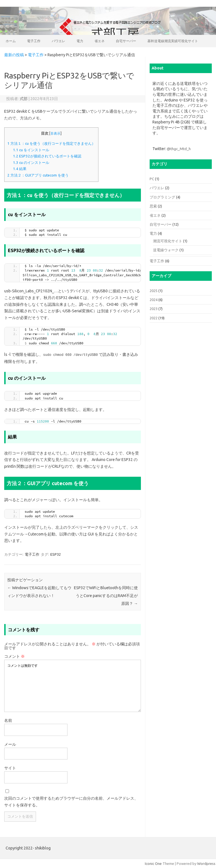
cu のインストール (31, 163)
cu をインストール (31, 150)
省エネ (100, 41)
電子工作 (34, 41)
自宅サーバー (126, 41)
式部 (24, 99)
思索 (153, 206)
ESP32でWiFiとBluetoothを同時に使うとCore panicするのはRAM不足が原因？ (106, 595)
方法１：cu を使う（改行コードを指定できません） (51, 143)
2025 (154, 291)
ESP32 (56, 554)
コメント (14, 656)
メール (10, 744)
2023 (154, 309)
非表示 (55, 133)
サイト (10, 768)
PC (152, 179)
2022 (154, 318)
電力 (80, 41)
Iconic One (153, 863)
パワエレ (58, 41)
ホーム (11, 41)
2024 (154, 300)
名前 (8, 720)
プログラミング (162, 197)
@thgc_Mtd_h (179, 149)
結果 (20, 169)
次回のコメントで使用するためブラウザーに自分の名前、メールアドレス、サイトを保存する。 (71, 801)
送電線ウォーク (166, 250)
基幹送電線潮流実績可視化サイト (173, 41)
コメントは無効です (72, 686)
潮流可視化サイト (168, 241)
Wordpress (206, 863)
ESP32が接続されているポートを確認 (47, 156)
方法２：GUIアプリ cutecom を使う (38, 175)
